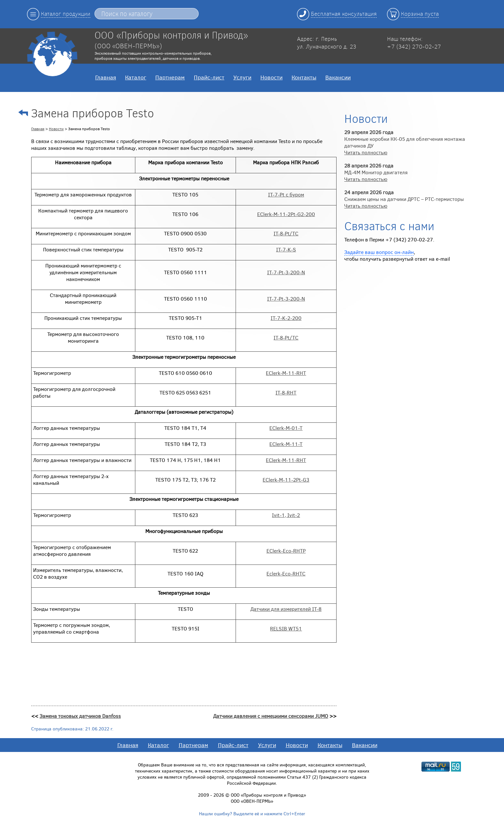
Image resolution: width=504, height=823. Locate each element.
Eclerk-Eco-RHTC (286, 573)
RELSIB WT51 (286, 628)
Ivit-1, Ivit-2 (286, 515)
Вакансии (338, 77)
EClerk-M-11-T (286, 444)
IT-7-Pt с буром (286, 194)
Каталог (136, 77)
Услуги (242, 77)
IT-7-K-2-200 (286, 318)
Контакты (304, 77)
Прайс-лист (209, 77)
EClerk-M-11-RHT (286, 373)
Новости (271, 77)
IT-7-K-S (286, 249)
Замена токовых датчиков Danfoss (80, 716)
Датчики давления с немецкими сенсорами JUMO (271, 716)
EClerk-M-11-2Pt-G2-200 (286, 214)
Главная (106, 77)
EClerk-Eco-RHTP (286, 551)
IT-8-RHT (286, 392)
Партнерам (170, 77)
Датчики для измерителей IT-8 (286, 609)
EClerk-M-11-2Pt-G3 (286, 479)
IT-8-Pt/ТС (286, 233)
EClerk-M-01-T (286, 428)
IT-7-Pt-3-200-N (286, 272)
